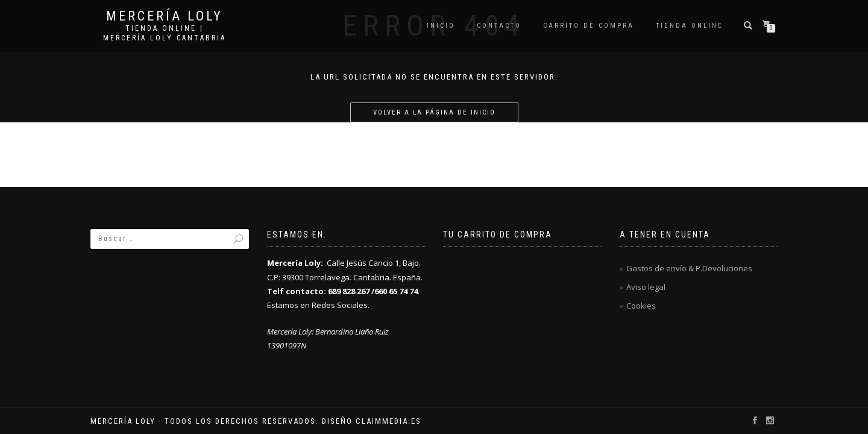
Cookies (641, 306)
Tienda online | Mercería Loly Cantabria (165, 33)
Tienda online (690, 26)
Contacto (499, 26)
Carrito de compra (589, 26)
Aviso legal (646, 287)
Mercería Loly (165, 16)
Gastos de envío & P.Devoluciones (689, 268)
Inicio (441, 26)
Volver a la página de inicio (434, 112)
